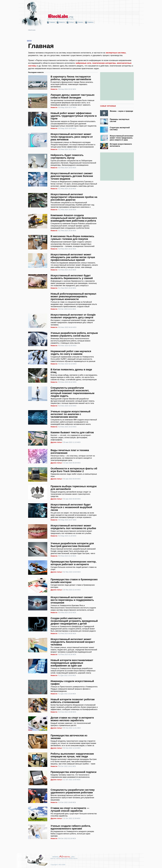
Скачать (80, 22)
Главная (52, 22)
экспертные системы (116, 53)
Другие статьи (56, 442)
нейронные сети (83, 63)
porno (29, 41)
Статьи (71, 22)
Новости (62, 22)
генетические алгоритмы (104, 63)
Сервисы (90, 22)
